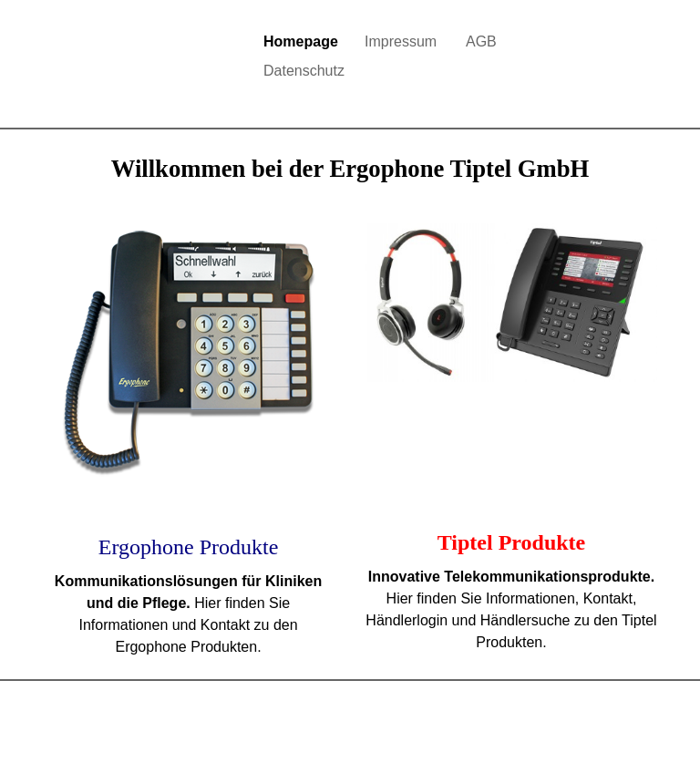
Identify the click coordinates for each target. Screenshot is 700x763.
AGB (481, 41)
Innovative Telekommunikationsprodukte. (511, 577)
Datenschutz (304, 71)
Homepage (301, 41)
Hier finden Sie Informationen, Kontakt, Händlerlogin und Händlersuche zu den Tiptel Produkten (511, 620)
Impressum (401, 41)
